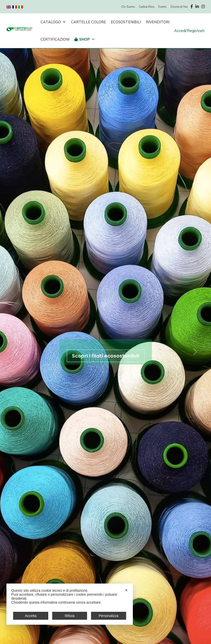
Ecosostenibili (126, 22)
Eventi (162, 7)
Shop (87, 39)
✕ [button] (126, 590)
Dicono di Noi (179, 7)
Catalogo (53, 22)
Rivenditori (158, 22)
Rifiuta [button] (70, 616)
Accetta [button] (31, 616)
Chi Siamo (128, 7)
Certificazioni (55, 39)
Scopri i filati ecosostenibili (106, 356)
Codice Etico (147, 7)
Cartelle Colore (88, 22)
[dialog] (70, 604)
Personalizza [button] (109, 616)
